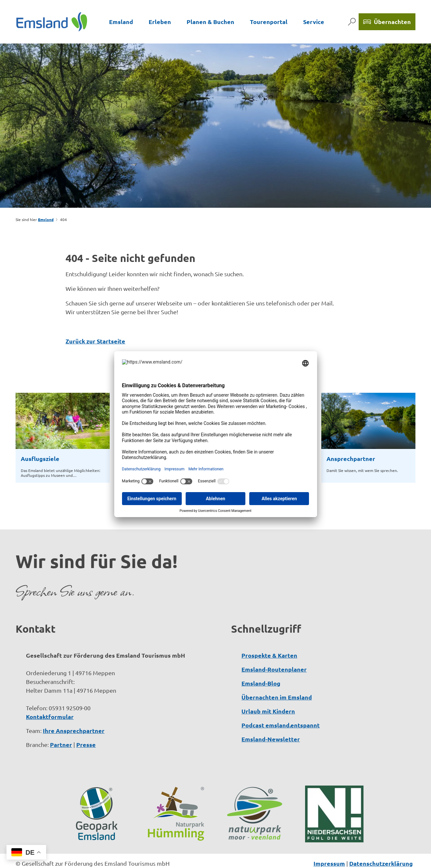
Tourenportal (269, 22)
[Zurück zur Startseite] (52, 21)
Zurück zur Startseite (95, 341)
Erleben (160, 22)
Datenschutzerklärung (381, 843)
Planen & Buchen (210, 22)
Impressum (329, 843)
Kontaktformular (50, 696)
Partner (61, 724)
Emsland (121, 22)
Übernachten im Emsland (277, 676)
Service (314, 22)
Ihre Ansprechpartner (74, 710)
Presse (86, 724)
